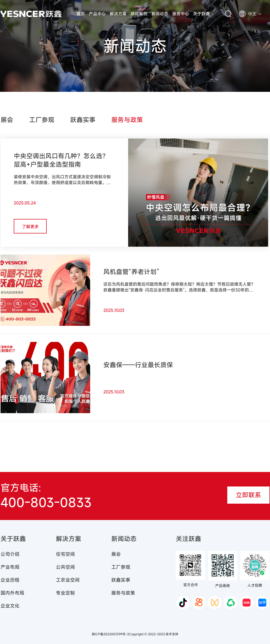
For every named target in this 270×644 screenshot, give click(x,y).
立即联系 (248, 495)
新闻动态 (160, 14)
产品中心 (97, 14)
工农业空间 (68, 580)
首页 (81, 14)
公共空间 (65, 567)
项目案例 (139, 14)
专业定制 (65, 593)
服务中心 (181, 14)
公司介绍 (10, 554)
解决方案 (118, 14)
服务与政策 (127, 120)
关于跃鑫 (201, 14)
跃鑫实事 (83, 120)
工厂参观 (42, 120)
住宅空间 (65, 554)
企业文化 (10, 606)
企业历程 (10, 580)
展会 (7, 120)
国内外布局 (12, 593)
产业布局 (10, 567)
